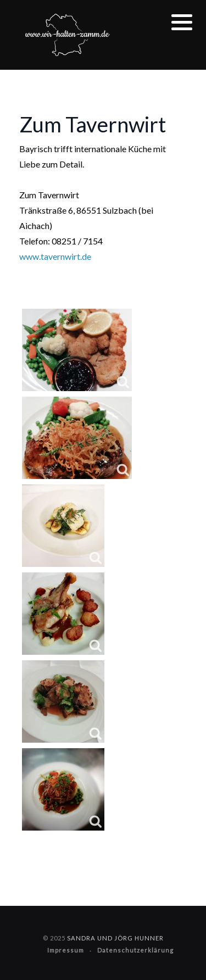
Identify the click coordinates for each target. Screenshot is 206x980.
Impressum (66, 950)
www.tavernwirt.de (55, 256)
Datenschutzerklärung (135, 950)
